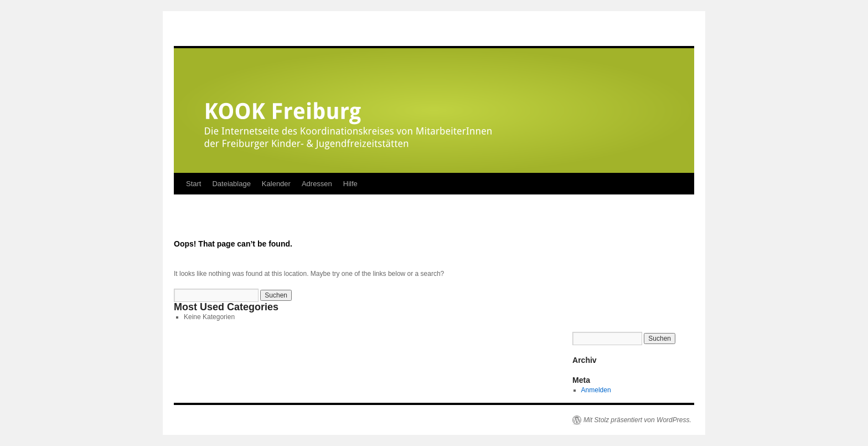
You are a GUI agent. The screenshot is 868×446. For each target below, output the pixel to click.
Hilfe (350, 184)
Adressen (317, 184)
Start (193, 184)
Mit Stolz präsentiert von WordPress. (637, 420)
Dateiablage (231, 184)
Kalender (276, 184)
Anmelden (596, 390)
